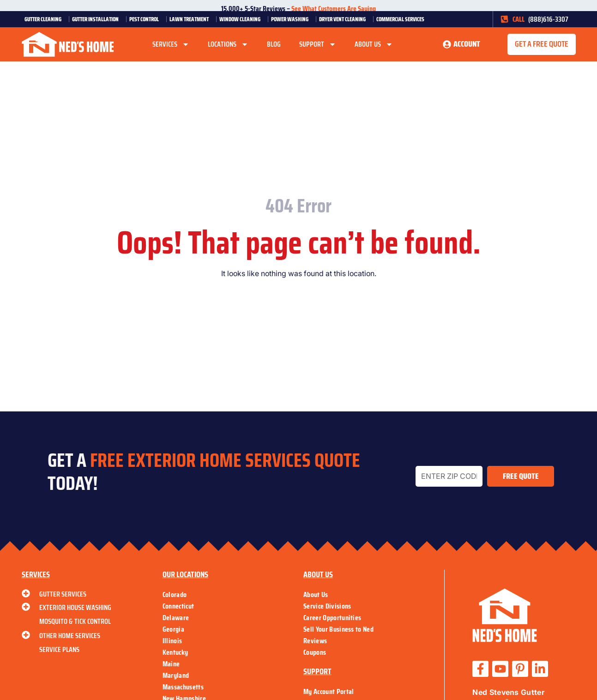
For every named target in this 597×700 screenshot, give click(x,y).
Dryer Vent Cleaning (345, 19)
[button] (542, 44)
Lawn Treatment (191, 19)
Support (318, 44)
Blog (274, 44)
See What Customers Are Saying (334, 9)
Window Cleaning (242, 19)
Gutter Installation (98, 19)
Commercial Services (403, 19)
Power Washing (292, 19)
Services (171, 44)
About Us (374, 44)
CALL (519, 19)
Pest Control (146, 19)
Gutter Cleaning (45, 19)
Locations (228, 44)
